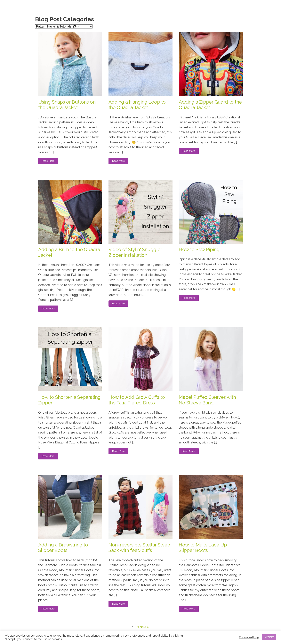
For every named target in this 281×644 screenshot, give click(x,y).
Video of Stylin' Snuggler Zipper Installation (135, 252)
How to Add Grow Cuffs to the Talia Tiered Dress (137, 400)
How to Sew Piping (199, 250)
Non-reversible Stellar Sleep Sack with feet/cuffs (139, 548)
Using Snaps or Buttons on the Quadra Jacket (67, 105)
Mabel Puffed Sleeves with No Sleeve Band (207, 400)
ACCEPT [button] (269, 637)
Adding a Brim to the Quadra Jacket (69, 252)
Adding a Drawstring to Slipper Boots (63, 548)
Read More (48, 161)
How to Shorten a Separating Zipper (69, 400)
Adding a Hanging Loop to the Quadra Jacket (137, 105)
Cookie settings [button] (249, 637)
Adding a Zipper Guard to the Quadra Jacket (210, 105)
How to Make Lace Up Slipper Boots (203, 548)
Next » (144, 627)
